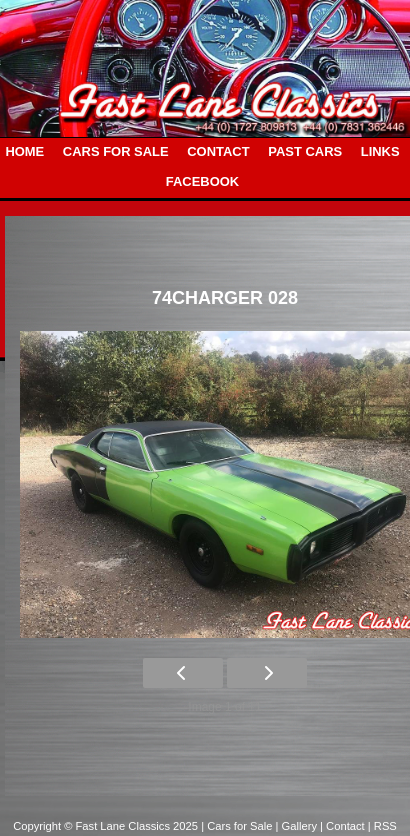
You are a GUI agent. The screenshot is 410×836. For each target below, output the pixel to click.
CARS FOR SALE (116, 151)
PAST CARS (305, 151)
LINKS (380, 151)
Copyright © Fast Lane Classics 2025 (107, 826)
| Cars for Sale (238, 826)
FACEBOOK (202, 181)
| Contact (344, 826)
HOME (24, 151)
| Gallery (298, 826)
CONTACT (218, 151)
